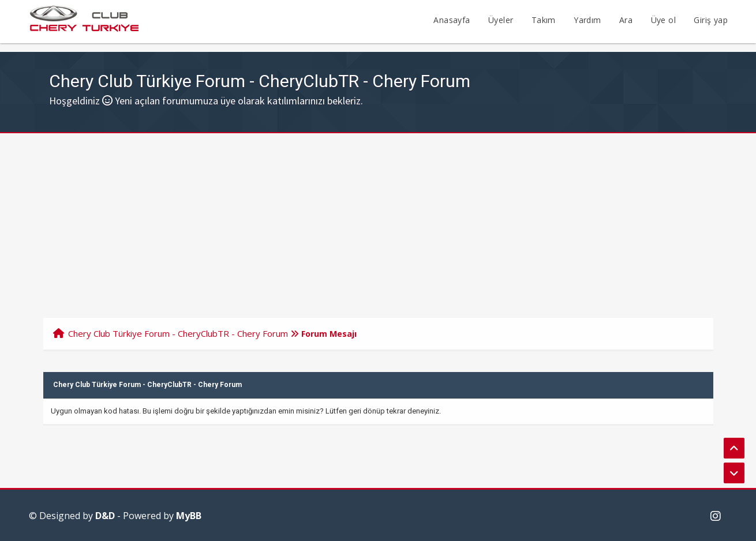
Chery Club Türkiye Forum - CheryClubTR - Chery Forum (178, 333)
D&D (105, 516)
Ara (626, 20)
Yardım (587, 20)
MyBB (189, 516)
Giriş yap (711, 20)
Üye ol (663, 20)
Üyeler (501, 20)
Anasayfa (452, 20)
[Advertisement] (378, 220)
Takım (544, 20)
